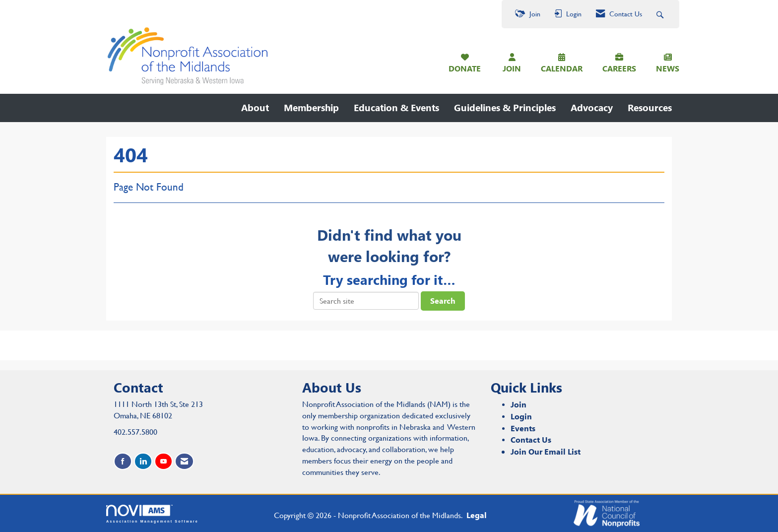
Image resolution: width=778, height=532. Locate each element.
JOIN (512, 68)
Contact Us (531, 439)
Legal (477, 515)
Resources (650, 107)
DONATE (465, 68)
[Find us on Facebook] (123, 461)
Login (521, 416)
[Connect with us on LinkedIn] (143, 461)
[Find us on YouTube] (163, 461)
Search (443, 300)
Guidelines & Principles (505, 107)
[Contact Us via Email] (184, 461)
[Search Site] (661, 14)
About (255, 107)
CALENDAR (562, 68)
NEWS (668, 68)
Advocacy (592, 107)
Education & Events (396, 107)
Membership (311, 107)
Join (519, 404)
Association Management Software (152, 514)
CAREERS (619, 68)
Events (523, 428)
